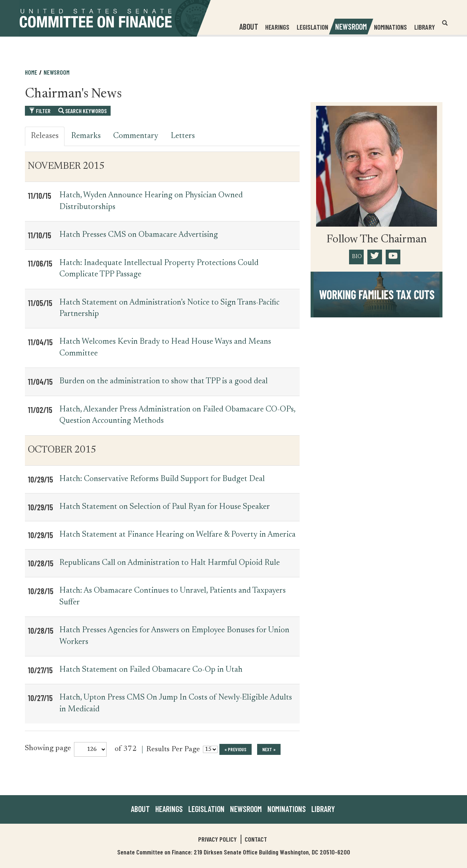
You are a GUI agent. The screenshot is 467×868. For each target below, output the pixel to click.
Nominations (390, 27)
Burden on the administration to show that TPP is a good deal (164, 381)
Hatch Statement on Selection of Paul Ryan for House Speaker (165, 507)
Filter (40, 111)
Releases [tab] (45, 136)
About (140, 809)
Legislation (312, 27)
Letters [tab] (183, 136)
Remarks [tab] (86, 136)
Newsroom (57, 72)
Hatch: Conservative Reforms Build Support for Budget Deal (162, 479)
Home (31, 72)
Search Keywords (82, 111)
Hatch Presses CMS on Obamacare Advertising (139, 235)
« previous (236, 749)
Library (424, 27)
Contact (256, 839)
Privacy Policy (217, 839)
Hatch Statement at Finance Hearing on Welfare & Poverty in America (177, 535)
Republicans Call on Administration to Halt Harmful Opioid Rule (170, 563)
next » (269, 749)
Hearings (277, 27)
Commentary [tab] (136, 136)
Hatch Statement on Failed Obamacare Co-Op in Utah (151, 670)
